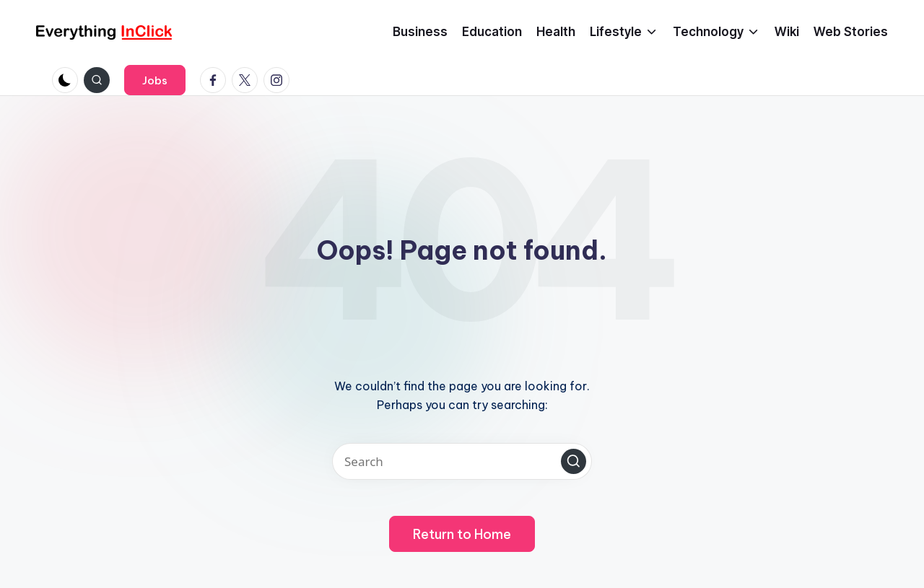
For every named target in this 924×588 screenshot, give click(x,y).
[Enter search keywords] (462, 461)
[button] (155, 80)
